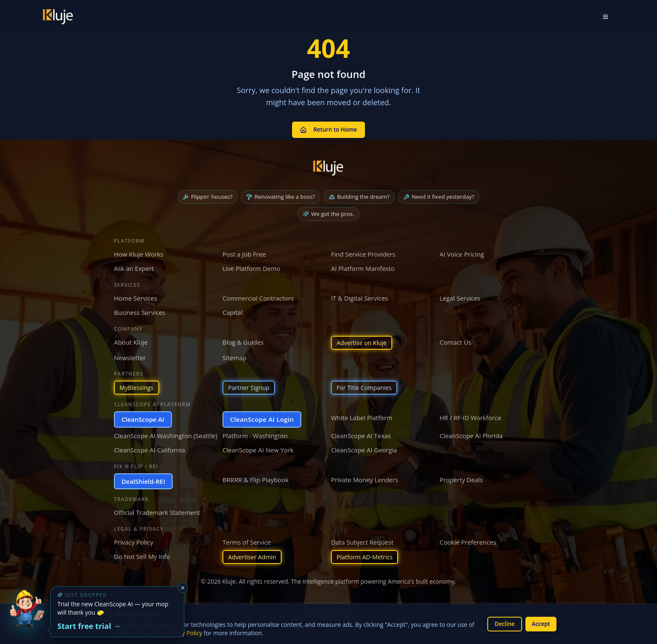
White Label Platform (362, 417)
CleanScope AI (143, 419)
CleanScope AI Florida (471, 435)
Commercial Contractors (258, 296)
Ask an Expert (134, 267)
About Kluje (131, 340)
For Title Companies (366, 387)
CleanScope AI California (150, 449)
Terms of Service (247, 541)
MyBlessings (138, 387)
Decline (502, 624)
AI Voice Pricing (462, 252)
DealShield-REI (143, 480)
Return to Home (328, 128)
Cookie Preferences (468, 541)
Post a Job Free (244, 252)
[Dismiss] (183, 588)
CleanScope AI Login (262, 419)
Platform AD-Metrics (366, 557)
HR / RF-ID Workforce (470, 417)
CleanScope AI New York (258, 449)
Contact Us (455, 340)
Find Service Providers (363, 252)
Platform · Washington (255, 435)
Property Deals (461, 479)
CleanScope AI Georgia (364, 449)
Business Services (140, 311)
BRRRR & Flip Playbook (256, 479)
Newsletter (130, 356)
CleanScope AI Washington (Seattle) (166, 435)
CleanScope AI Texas (361, 435)
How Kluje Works (139, 252)
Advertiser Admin (254, 557)
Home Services (136, 296)
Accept (540, 624)
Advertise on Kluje (363, 341)
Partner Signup (250, 387)
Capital (233, 311)
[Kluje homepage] (328, 165)
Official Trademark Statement (157, 512)
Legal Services (460, 296)
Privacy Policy (134, 541)
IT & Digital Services (360, 296)
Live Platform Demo (251, 267)
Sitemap (234, 356)
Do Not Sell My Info (142, 556)
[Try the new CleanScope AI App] (27, 617)
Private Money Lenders (365, 479)
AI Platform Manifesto (363, 267)
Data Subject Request (362, 541)
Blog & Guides (243, 340)
